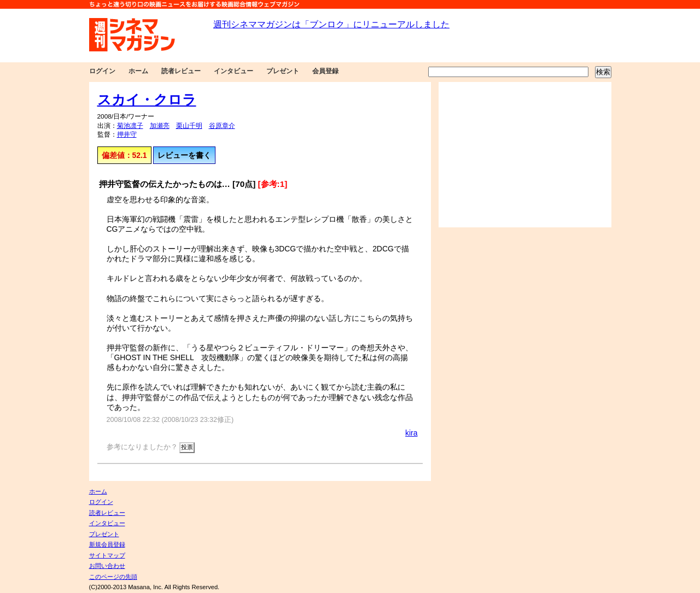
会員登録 (325, 71)
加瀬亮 (160, 126)
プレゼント (283, 71)
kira (411, 433)
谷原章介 (222, 126)
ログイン (102, 71)
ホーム (138, 71)
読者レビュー (181, 71)
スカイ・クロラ (147, 99)
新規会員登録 (107, 544)
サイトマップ (107, 555)
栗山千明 (189, 126)
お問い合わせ (107, 566)
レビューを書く (184, 155)
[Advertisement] (525, 155)
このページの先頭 (113, 577)
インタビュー (234, 71)
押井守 (127, 134)
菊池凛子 (130, 126)
